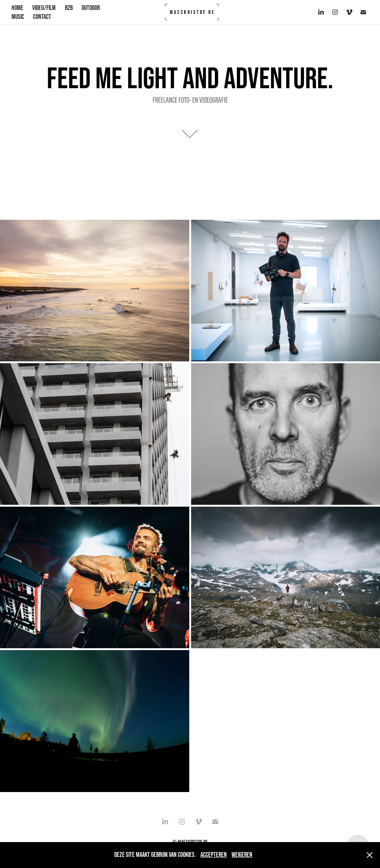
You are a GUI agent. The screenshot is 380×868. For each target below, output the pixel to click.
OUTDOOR (91, 8)
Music (18, 17)
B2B (69, 8)
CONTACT (42, 17)
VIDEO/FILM (44, 8)
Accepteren (214, 855)
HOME (17, 8)
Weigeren (242, 855)
